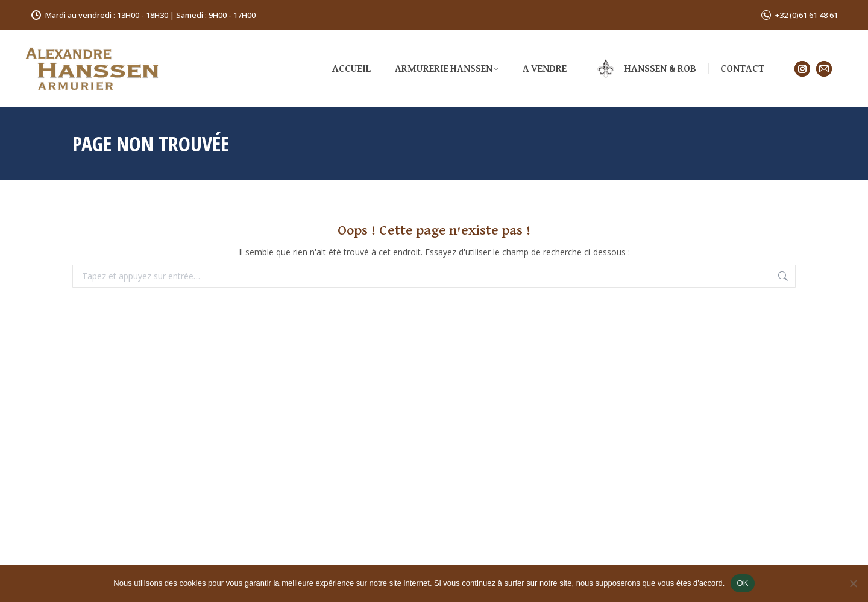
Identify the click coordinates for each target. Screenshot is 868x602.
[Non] (853, 583)
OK (742, 583)
